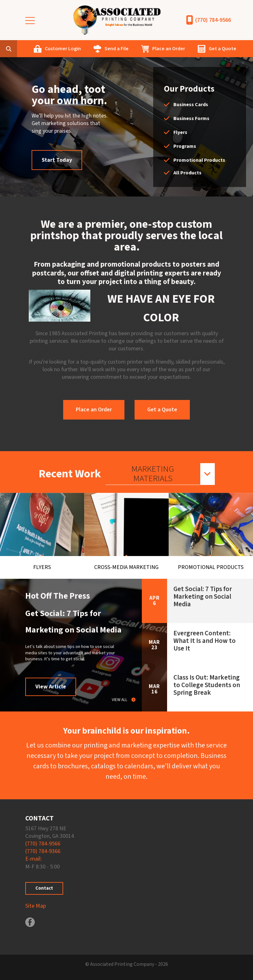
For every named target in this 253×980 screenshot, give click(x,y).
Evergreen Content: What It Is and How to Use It (205, 641)
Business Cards (191, 105)
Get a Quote (223, 49)
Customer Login (63, 49)
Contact (44, 888)
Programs (185, 146)
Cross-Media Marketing (126, 567)
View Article (51, 687)
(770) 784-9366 (43, 851)
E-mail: (33, 859)
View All (120, 700)
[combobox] (18, 49)
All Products (187, 173)
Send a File (117, 49)
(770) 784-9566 (213, 20)
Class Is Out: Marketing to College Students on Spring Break (207, 685)
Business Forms (191, 118)
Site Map (36, 906)
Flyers (180, 132)
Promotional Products (199, 160)
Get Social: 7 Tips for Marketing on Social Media (203, 596)
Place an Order (169, 49)
